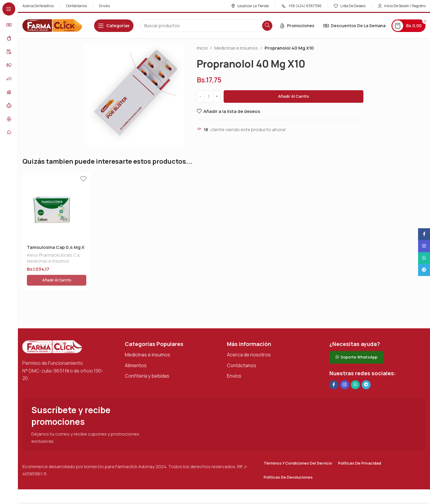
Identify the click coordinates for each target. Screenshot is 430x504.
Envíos (234, 362)
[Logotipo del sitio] (52, 25)
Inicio (202, 48)
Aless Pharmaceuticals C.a (53, 255)
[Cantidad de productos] (209, 96)
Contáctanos (242, 351)
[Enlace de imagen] (52, 333)
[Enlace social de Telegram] (366, 371)
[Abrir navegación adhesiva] (114, 26)
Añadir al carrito (294, 96)
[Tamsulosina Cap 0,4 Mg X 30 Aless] (57, 206)
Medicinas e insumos (236, 48)
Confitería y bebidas (147, 362)
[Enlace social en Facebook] (334, 371)
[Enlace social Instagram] (345, 371)
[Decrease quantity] (201, 96)
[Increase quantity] (217, 96)
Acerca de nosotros (249, 341)
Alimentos (136, 351)
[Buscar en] (206, 26)
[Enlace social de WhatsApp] (355, 371)
